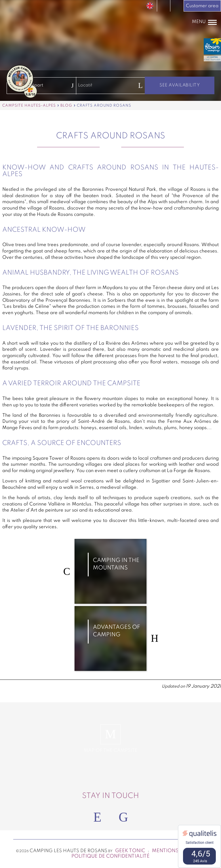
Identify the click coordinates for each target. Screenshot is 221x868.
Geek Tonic (130, 851)
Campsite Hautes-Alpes (29, 106)
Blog (66, 106)
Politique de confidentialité (110, 856)
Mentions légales (177, 851)
